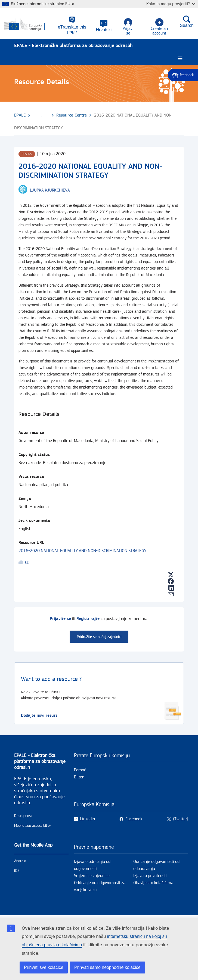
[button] (104, 26)
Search (187, 21)
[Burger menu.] (180, 59)
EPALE (20, 115)
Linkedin (87, 819)
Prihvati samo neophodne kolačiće (107, 967)
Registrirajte (88, 619)
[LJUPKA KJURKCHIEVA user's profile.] (50, 190)
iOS (17, 871)
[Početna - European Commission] (29, 25)
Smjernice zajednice (92, 876)
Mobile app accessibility (33, 826)
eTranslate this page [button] (72, 29)
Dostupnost (23, 816)
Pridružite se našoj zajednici (99, 637)
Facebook (134, 819)
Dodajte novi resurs (39, 716)
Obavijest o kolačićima (153, 883)
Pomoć (80, 770)
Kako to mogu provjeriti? (171, 4)
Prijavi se (128, 27)
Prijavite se (60, 619)
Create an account (159, 27)
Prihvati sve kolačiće (44, 967)
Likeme (22, 563)
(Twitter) (181, 819)
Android (20, 861)
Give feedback (183, 75)
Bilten (79, 777)
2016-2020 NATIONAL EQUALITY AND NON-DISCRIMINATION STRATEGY (82, 551)
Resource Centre (72, 115)
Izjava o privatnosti (150, 876)
